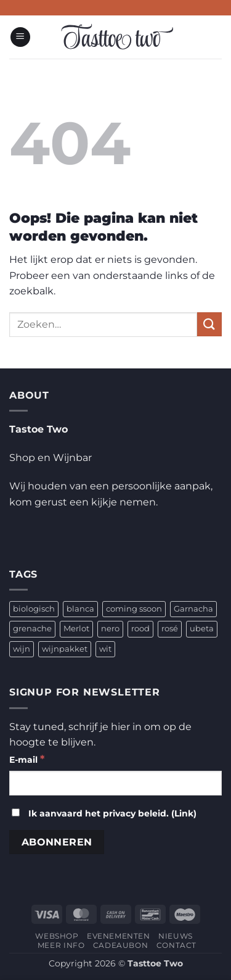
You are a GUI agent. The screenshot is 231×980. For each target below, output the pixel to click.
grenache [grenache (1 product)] (32, 629)
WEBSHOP (57, 936)
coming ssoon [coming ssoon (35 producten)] (134, 609)
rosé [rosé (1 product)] (170, 629)
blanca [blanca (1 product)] (80, 609)
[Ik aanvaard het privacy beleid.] (16, 812)
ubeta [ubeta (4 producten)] (202, 629)
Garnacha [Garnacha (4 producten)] (193, 609)
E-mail (27, 759)
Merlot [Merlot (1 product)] (76, 629)
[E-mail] (115, 783)
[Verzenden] (209, 324)
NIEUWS (176, 936)
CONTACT (176, 945)
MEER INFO (61, 945)
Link (184, 813)
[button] (20, 37)
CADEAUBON (121, 945)
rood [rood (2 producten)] (140, 629)
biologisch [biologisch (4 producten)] (34, 609)
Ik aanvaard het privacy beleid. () (104, 813)
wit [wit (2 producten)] (105, 649)
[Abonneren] (57, 842)
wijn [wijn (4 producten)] (22, 649)
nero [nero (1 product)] (110, 629)
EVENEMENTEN (119, 936)
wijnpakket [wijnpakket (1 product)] (65, 649)
